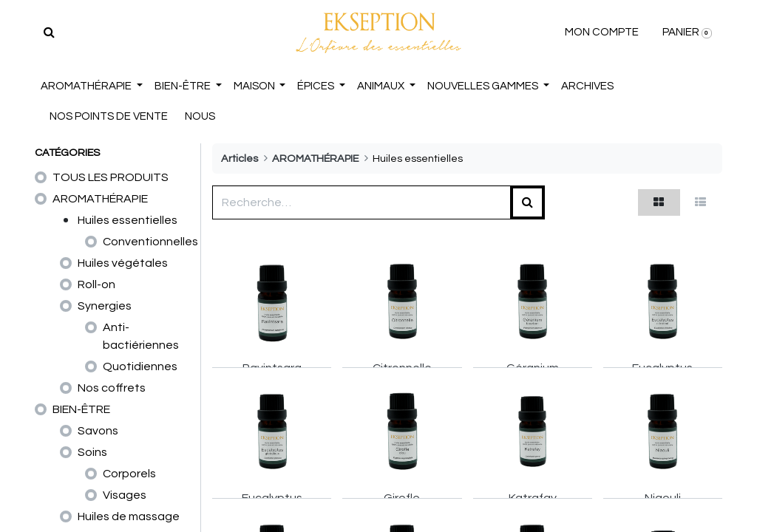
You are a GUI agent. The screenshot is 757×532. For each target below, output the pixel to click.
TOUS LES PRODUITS (111, 177)
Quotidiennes (140, 366)
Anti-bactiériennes (141, 336)
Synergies (105, 306)
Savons (98, 431)
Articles (240, 158)
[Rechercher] (49, 33)
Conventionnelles (150, 242)
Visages (125, 495)
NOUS (200, 116)
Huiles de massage (129, 516)
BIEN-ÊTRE (81, 409)
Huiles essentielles (128, 220)
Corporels (129, 474)
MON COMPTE (602, 32)
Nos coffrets (112, 388)
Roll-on (96, 284)
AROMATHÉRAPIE (100, 199)
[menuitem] (587, 87)
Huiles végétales (123, 263)
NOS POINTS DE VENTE (109, 116)
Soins (92, 452)
